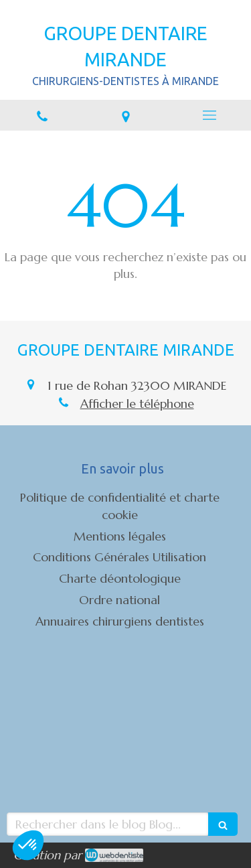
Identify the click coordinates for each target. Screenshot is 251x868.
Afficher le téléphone (137, 404)
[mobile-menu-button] (209, 115)
